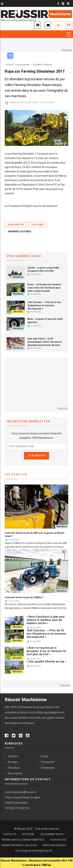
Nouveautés (16, 225)
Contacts (10, 834)
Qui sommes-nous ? (52, 834)
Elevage (13, 762)
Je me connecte (69, 25)
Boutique (28, 834)
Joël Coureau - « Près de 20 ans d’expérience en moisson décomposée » (44, 305)
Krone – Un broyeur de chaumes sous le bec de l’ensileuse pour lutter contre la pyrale (44, 288)
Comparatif (48, 762)
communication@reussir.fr (21, 792)
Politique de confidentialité (34, 851)
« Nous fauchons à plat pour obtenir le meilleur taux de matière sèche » (46, 620)
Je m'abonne (58, 25)
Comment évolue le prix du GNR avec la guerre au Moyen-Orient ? (35, 535)
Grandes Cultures (19, 231)
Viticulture (14, 768)
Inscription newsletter (48, 25)
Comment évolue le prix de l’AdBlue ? (24, 597)
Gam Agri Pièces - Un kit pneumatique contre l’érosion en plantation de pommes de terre (45, 342)
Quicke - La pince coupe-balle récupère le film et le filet (43, 269)
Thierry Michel (49, 102)
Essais (45, 756)
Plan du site (58, 840)
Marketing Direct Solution (19, 845)
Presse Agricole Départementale (23, 840)
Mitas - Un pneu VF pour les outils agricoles (45, 321)
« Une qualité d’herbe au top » (46, 662)
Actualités (37, 25)
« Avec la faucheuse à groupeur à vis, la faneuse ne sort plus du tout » (46, 651)
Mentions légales (54, 845)
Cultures (38, 225)
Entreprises (48, 768)
